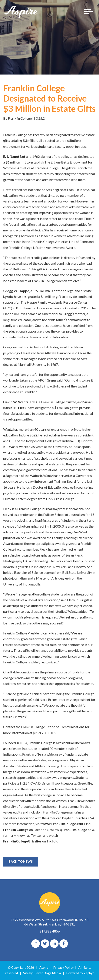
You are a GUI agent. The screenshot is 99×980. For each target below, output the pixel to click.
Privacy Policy (63, 967)
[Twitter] (45, 944)
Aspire (44, 967)
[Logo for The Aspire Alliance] (21, 12)
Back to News (21, 861)
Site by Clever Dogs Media (42, 973)
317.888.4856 (50, 931)
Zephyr (89, 973)
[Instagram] (36, 944)
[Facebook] (64, 944)
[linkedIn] (54, 944)
